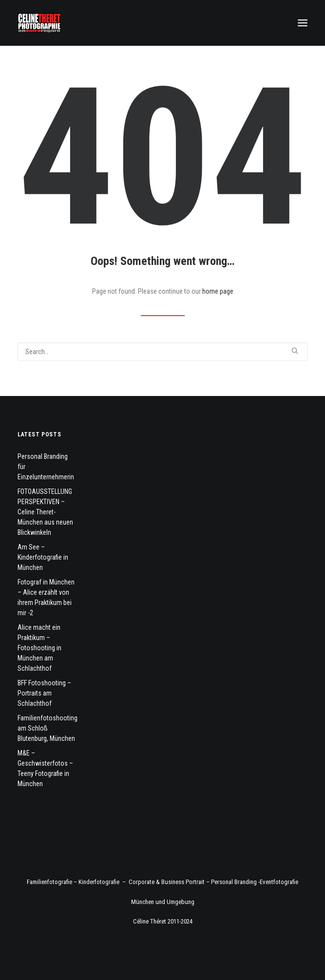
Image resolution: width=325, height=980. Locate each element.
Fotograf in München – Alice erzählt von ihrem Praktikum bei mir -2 (46, 597)
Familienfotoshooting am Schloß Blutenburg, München (47, 728)
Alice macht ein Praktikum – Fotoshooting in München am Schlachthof (39, 648)
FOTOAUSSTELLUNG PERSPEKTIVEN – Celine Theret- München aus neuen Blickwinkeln (45, 512)
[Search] (162, 352)
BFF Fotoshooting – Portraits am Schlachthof (44, 693)
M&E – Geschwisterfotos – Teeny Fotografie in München (45, 768)
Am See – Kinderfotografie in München (43, 557)
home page (218, 291)
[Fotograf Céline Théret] (39, 23)
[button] (303, 23)
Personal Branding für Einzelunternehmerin (46, 467)
